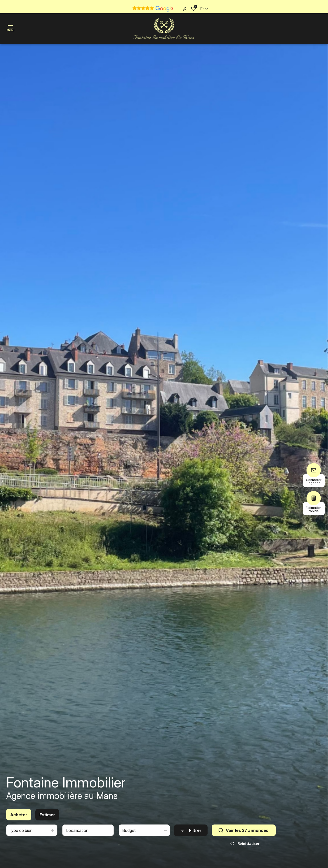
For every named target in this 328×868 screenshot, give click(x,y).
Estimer (47, 818)
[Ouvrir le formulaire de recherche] (191, 834)
